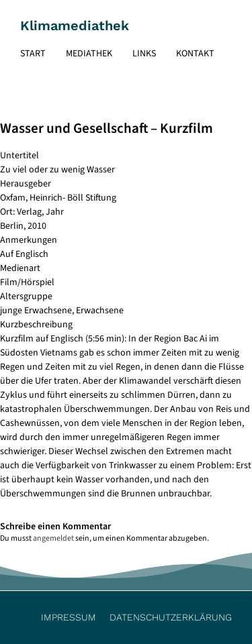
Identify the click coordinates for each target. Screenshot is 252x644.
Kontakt (195, 54)
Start (33, 54)
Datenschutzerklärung (171, 617)
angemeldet (53, 538)
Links (144, 54)
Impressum (69, 617)
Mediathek (89, 54)
